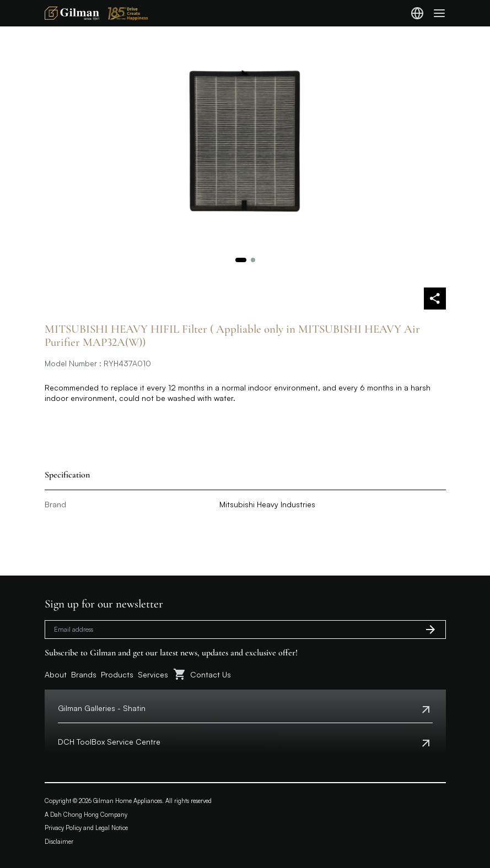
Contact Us (211, 674)
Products (117, 674)
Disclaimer (59, 842)
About (56, 674)
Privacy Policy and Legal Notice (86, 828)
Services (153, 674)
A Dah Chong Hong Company (86, 815)
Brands (84, 674)
